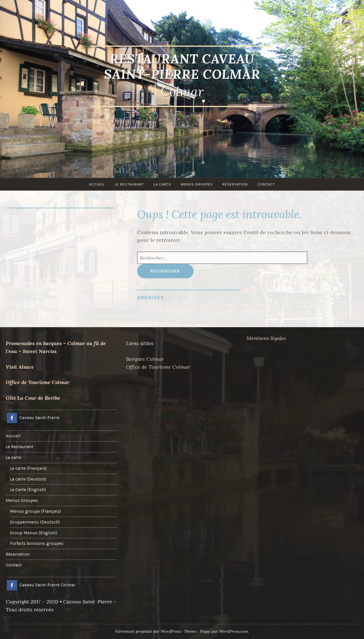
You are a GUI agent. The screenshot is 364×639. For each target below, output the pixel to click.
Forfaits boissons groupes (37, 543)
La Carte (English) (28, 490)
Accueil (97, 184)
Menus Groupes (197, 184)
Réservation (235, 184)
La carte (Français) (28, 468)
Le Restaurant (129, 184)
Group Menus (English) (34, 533)
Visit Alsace (20, 367)
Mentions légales (266, 338)
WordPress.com (234, 631)
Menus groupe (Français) (35, 511)
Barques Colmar (145, 359)
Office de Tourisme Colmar (38, 382)
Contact (266, 184)
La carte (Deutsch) (28, 479)
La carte (162, 184)
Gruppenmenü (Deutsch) (35, 522)
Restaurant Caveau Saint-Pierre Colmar (182, 66)
